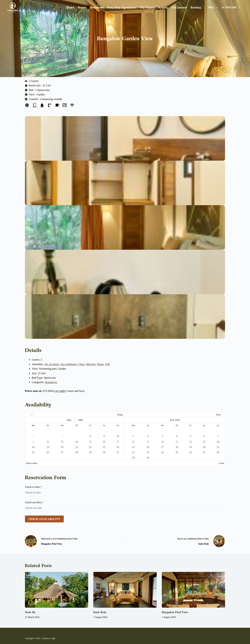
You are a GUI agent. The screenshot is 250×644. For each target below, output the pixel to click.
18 (33, 447)
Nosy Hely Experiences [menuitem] (122, 7)
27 (62, 452)
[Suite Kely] (125, 590)
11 (177, 442)
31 (118, 452)
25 (33, 452)
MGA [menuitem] (214, 8)
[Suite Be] (57, 590)
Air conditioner (69, 364)
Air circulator (52, 364)
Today (120, 415)
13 (62, 442)
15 (90, 442)
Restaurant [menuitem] (97, 7)
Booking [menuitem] (196, 7)
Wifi (108, 364)
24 (118, 447)
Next (218, 415)
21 (77, 447)
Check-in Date (33, 487)
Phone (100, 364)
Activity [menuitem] (163, 7)
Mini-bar (91, 364)
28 (77, 452)
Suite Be (30, 612)
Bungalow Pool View (175, 612)
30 (104, 452)
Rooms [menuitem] (82, 7)
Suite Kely (100, 612)
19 (48, 447)
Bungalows (51, 382)
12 (48, 442)
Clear (222, 463)
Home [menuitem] (70, 7)
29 (90, 452)
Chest (81, 364)
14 (77, 442)
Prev (31, 415)
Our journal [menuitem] (179, 7)
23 (104, 447)
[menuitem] (230, 8)
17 (118, 442)
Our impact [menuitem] (147, 7)
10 (118, 436)
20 (62, 447)
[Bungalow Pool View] (193, 590)
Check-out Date (34, 502)
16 (104, 442)
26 (48, 452)
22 (90, 447)
